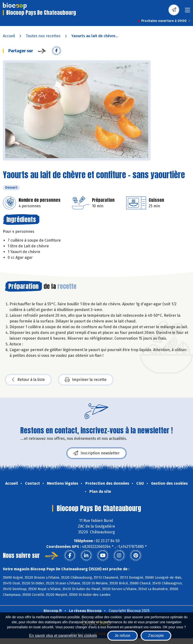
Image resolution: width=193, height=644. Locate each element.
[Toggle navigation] (188, 12)
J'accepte (156, 636)
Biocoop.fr (53, 611)
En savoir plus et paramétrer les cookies (63, 636)
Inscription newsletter (96, 453)
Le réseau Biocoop (85, 611)
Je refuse (122, 636)
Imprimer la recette (86, 380)
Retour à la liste (28, 380)
